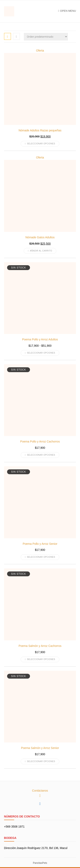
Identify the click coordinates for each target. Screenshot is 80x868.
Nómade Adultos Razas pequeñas (40, 130)
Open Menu (67, 11)
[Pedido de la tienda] (46, 37)
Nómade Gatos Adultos (40, 237)
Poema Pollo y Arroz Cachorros (40, 441)
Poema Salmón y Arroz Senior (40, 748)
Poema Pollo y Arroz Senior (40, 544)
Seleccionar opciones (40, 144)
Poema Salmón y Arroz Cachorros (40, 646)
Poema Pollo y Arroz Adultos (40, 339)
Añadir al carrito (40, 251)
